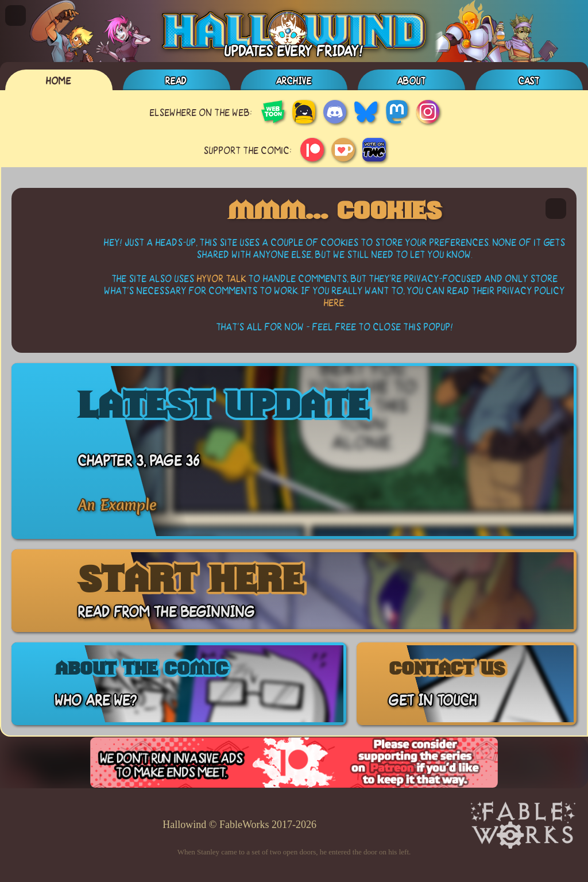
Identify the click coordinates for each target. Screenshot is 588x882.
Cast (529, 80)
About (412, 80)
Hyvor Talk (222, 278)
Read (176, 80)
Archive (294, 80)
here (334, 302)
